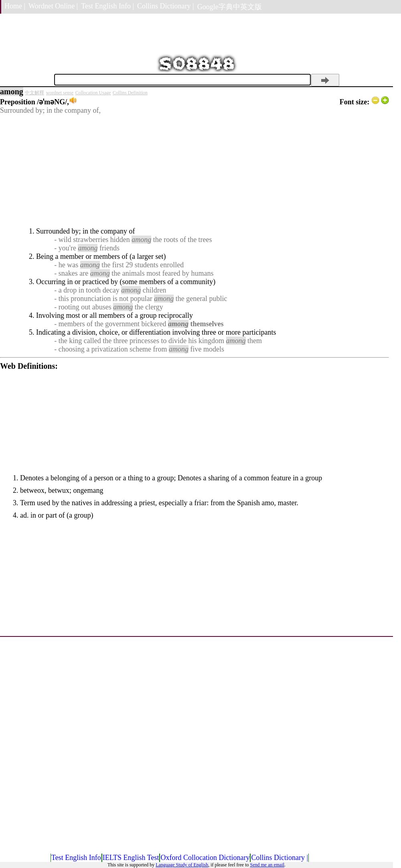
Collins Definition (130, 93)
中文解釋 (34, 93)
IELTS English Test (131, 858)
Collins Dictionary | (166, 6)
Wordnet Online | (53, 6)
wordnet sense (60, 93)
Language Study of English (182, 865)
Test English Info (76, 858)
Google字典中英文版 (230, 7)
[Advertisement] (194, 171)
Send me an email (267, 865)
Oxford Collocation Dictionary (205, 858)
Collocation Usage (93, 93)
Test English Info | (107, 6)
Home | (15, 6)
